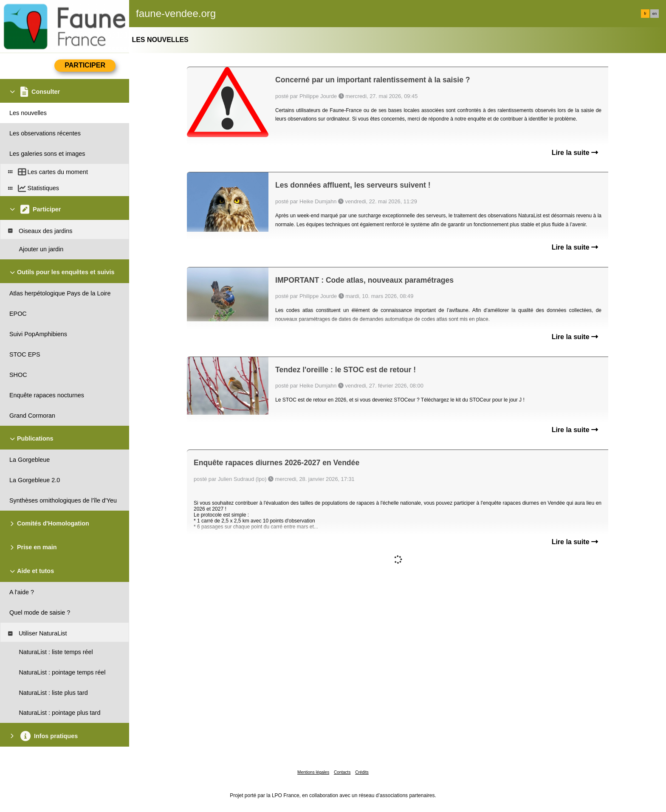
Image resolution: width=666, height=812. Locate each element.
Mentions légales (313, 772)
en (655, 14)
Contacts (342, 772)
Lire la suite (575, 153)
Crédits (362, 772)
